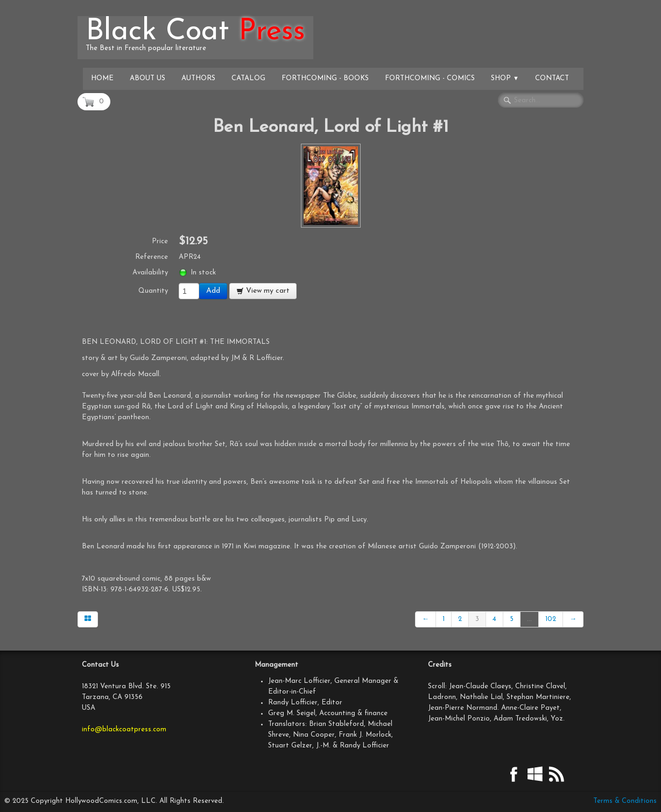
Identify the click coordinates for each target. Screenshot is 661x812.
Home (102, 78)
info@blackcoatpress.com (124, 729)
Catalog (248, 78)
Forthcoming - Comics (430, 78)
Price (160, 241)
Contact (552, 78)
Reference (152, 257)
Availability (150, 273)
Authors (198, 78)
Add (213, 291)
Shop (505, 78)
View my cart (263, 291)
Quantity (153, 291)
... (529, 619)
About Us (147, 78)
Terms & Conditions (625, 801)
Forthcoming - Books (325, 78)
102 (551, 619)
